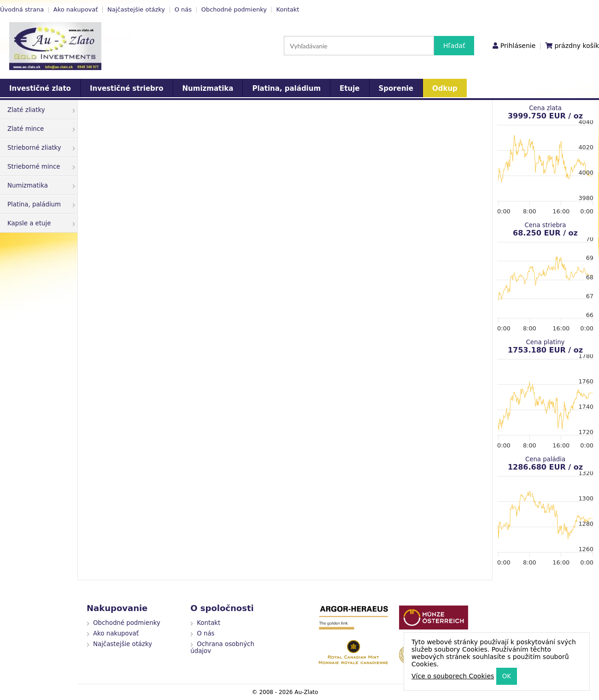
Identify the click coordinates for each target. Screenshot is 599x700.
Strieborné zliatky (41, 148)
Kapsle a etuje (41, 223)
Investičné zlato (40, 88)
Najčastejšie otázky (136, 9)
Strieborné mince (41, 167)
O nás (183, 9)
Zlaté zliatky (41, 110)
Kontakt (288, 9)
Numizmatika (208, 88)
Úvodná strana (22, 9)
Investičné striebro (127, 88)
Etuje (349, 88)
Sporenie (396, 88)
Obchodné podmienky (234, 9)
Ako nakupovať (76, 9)
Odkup (445, 88)
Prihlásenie (518, 46)
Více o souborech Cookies (453, 676)
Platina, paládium (286, 88)
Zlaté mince (41, 129)
